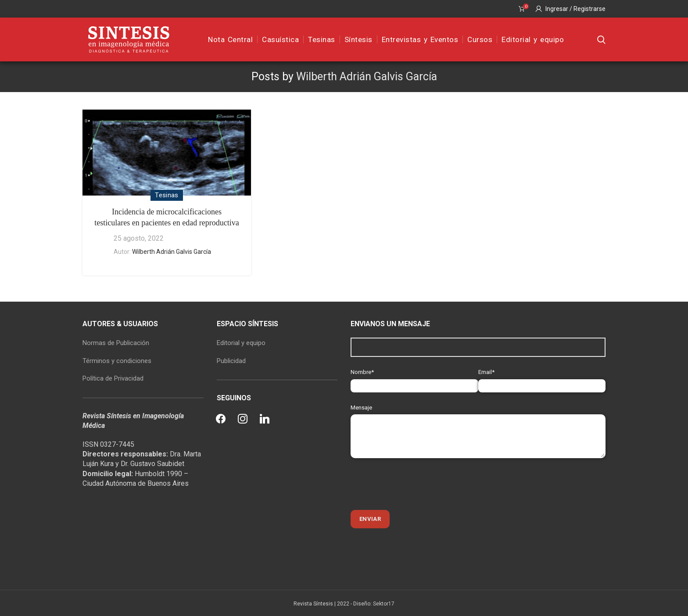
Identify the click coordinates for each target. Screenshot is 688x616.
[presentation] (417, 484)
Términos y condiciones (117, 361)
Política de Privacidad (113, 378)
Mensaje (478, 422)
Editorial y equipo (241, 343)
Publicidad (231, 361)
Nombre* (414, 379)
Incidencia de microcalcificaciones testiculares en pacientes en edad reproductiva (167, 217)
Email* (542, 379)
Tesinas (167, 195)
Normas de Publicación (116, 343)
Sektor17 (384, 604)
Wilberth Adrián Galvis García (367, 77)
